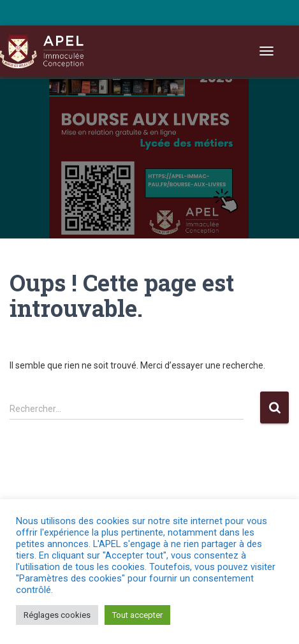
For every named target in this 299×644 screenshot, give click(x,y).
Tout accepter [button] (137, 615)
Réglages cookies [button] (57, 615)
